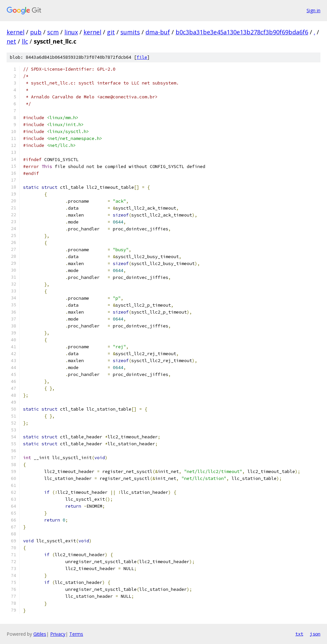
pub (36, 32)
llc (25, 41)
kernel (16, 32)
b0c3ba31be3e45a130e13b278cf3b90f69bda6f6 (242, 32)
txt (299, 634)
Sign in (313, 10)
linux (71, 32)
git (111, 32)
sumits (130, 32)
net (11, 41)
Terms (76, 634)
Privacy (58, 634)
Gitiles (40, 634)
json (315, 634)
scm (53, 32)
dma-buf (158, 32)
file (142, 57)
